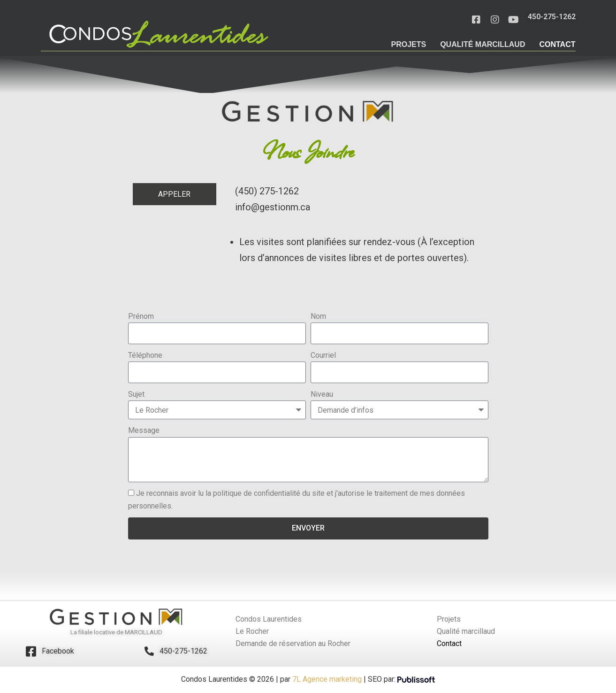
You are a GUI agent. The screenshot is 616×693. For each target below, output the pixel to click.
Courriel (323, 356)
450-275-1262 (183, 652)
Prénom (141, 317)
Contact (557, 44)
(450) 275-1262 (267, 192)
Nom (318, 317)
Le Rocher (252, 632)
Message (144, 431)
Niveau (322, 395)
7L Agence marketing (326, 680)
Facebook (58, 652)
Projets (408, 44)
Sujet (136, 395)
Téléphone (145, 356)
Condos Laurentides (269, 620)
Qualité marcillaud (483, 44)
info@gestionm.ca (273, 208)
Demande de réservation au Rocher (293, 644)
